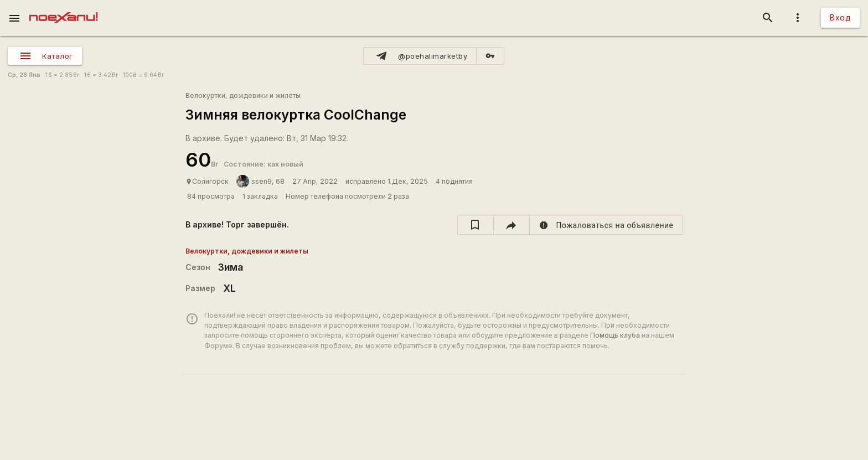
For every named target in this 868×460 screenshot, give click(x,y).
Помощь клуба (615, 335)
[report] (606, 225)
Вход (840, 17)
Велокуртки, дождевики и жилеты (243, 95)
